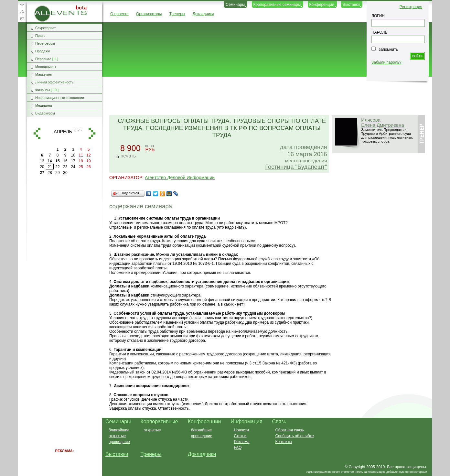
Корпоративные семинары (277, 5)
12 (88, 155)
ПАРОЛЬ (379, 32)
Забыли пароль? (386, 62)
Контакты (284, 442)
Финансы (43, 90)
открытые (117, 436)
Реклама (241, 442)
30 (65, 173)
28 (50, 173)
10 (73, 155)
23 (65, 167)
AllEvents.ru (45, 8)
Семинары (235, 5)
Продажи (43, 51)
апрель (63, 132)
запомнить (388, 49)
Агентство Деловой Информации (180, 178)
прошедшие (119, 442)
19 (88, 161)
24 (73, 167)
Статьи (240, 436)
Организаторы (149, 14)
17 (73, 161)
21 (50, 167)
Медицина (43, 105)
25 (81, 167)
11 (81, 155)
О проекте (119, 14)
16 (65, 161)
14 (50, 161)
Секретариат (46, 28)
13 (42, 161)
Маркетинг (44, 74)
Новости (241, 430)
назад (37, 133)
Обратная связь (22, 19)
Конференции (322, 5)
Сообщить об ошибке (294, 436)
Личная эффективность (54, 82)
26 (88, 167)
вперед (92, 133)
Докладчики (203, 14)
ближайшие (119, 430)
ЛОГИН (378, 16)
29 (57, 173)
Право (40, 36)
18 (81, 161)
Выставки (351, 5)
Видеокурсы (45, 113)
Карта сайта (22, 12)
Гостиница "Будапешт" (296, 167)
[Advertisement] (264, 96)
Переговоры (45, 43)
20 (42, 167)
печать (128, 156)
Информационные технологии (60, 98)
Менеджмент (46, 67)
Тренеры (177, 14)
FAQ (238, 448)
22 (57, 167)
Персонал (43, 59)
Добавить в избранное (22, 5)
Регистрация (411, 7)
